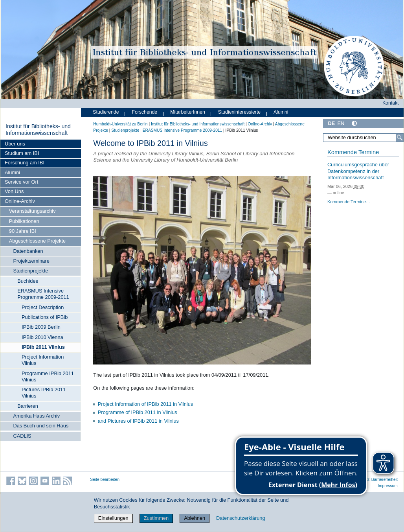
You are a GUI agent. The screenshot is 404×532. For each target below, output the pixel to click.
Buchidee (28, 281)
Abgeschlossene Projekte (37, 241)
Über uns (15, 144)
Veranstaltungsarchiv (32, 211)
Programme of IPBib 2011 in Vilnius (138, 412)
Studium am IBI (22, 153)
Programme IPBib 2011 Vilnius (48, 376)
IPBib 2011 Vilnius (43, 347)
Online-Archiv (20, 201)
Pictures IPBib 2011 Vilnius (44, 393)
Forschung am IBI (25, 163)
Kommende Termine (353, 152)
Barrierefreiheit (385, 480)
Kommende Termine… (349, 202)
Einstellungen (113, 518)
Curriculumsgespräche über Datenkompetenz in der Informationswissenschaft (358, 171)
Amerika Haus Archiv (36, 416)
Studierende (106, 112)
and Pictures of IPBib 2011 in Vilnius (138, 421)
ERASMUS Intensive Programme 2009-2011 (43, 294)
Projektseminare (31, 261)
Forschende (144, 112)
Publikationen (24, 221)
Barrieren (28, 406)
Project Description (43, 307)
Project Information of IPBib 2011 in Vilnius (145, 404)
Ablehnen (195, 518)
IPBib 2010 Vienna (42, 337)
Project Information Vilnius (43, 360)
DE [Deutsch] (331, 123)
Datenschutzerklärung (241, 518)
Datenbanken (28, 251)
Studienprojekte (30, 271)
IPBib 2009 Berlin (41, 327)
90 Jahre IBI (23, 231)
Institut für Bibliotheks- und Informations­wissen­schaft (38, 130)
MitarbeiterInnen (188, 112)
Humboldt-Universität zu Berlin (120, 124)
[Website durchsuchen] (363, 138)
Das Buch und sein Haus (41, 426)
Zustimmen (156, 518)
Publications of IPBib (45, 317)
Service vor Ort (21, 182)
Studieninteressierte (239, 112)
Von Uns (14, 191)
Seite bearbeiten (105, 480)
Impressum (388, 486)
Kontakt (391, 103)
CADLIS (22, 436)
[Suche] (400, 138)
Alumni (12, 172)
